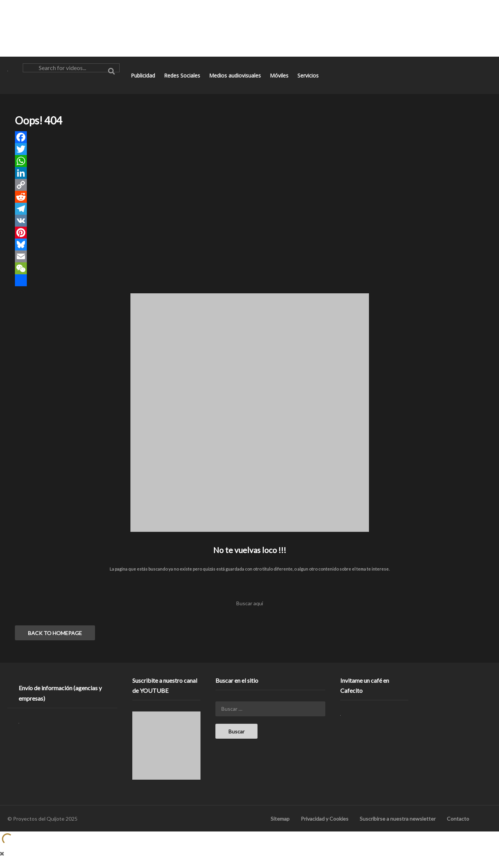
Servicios (309, 75)
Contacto (458, 819)
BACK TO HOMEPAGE (55, 633)
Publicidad (144, 75)
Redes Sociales (183, 75)
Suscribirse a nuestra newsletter (398, 819)
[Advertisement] (250, 28)
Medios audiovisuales (236, 75)
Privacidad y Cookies (325, 819)
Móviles (280, 75)
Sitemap (280, 819)
